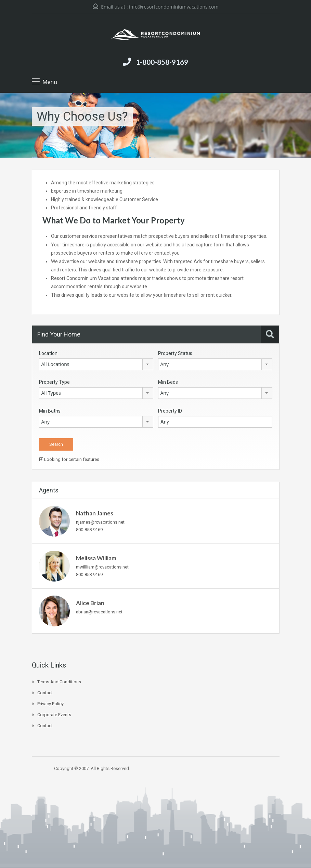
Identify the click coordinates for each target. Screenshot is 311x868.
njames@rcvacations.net (100, 522)
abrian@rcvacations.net (99, 612)
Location (48, 353)
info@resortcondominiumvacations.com (174, 7)
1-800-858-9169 (162, 62)
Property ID (170, 411)
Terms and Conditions (59, 682)
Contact (45, 693)
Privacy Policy (50, 704)
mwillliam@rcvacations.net (102, 567)
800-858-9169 (89, 530)
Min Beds (168, 382)
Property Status (175, 353)
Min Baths (50, 411)
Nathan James (95, 513)
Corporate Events (54, 715)
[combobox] (96, 364)
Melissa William (96, 558)
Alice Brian (90, 603)
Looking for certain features (69, 459)
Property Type (54, 382)
